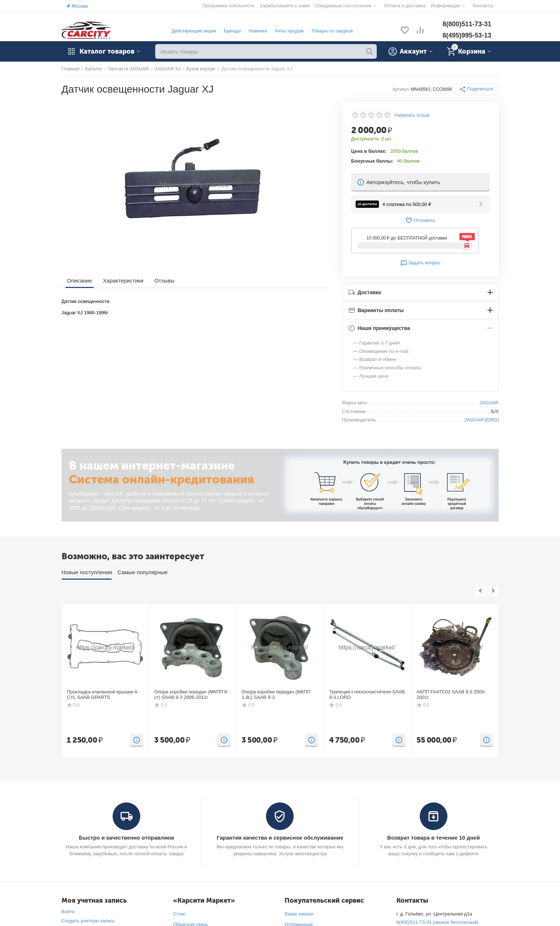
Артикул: (401, 89)
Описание (80, 281)
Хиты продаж (289, 31)
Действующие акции (194, 31)
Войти (68, 912)
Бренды (232, 31)
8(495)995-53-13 (467, 35)
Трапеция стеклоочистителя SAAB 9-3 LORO (367, 695)
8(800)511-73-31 (467, 24)
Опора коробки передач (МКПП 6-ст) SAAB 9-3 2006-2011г (191, 695)
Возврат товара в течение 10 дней (434, 838)
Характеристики (123, 281)
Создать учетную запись (88, 921)
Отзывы (165, 281)
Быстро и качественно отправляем (127, 838)
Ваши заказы (299, 914)
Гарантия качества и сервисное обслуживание (280, 838)
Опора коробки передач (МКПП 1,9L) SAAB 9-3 (276, 695)
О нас (179, 914)
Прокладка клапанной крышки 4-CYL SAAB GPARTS (103, 695)
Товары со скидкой (332, 31)
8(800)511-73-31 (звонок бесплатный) (437, 922)
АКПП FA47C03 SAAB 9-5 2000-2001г (451, 695)
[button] (477, 89)
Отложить (420, 221)
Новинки (258, 31)
